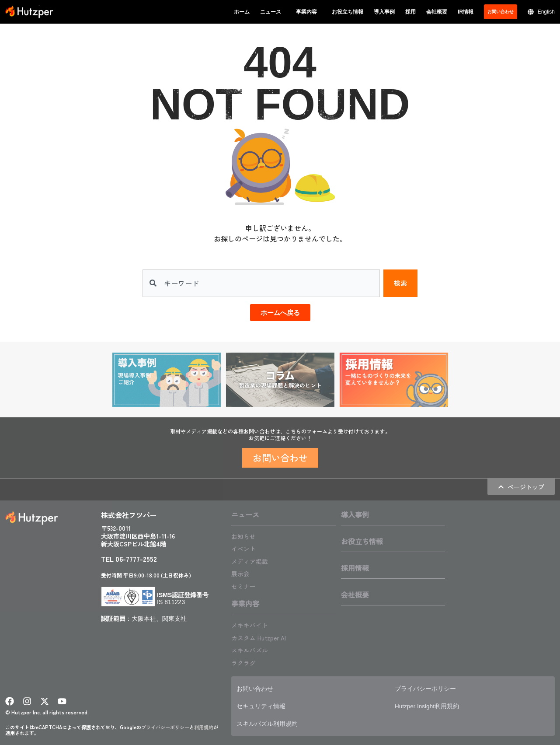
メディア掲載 (252, 561)
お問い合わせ (257, 687)
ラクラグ (245, 661)
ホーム (242, 12)
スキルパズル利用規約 (271, 722)
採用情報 (355, 568)
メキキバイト (252, 624)
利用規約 (204, 726)
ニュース (273, 12)
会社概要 (437, 12)
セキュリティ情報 (264, 705)
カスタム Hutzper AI (263, 637)
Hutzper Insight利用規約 (432, 705)
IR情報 (466, 12)
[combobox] (261, 283)
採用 (410, 12)
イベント (245, 549)
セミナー (245, 585)
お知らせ (245, 536)
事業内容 (309, 12)
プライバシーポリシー (165, 726)
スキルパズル (252, 649)
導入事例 (384, 12)
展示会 (242, 573)
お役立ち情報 (348, 12)
